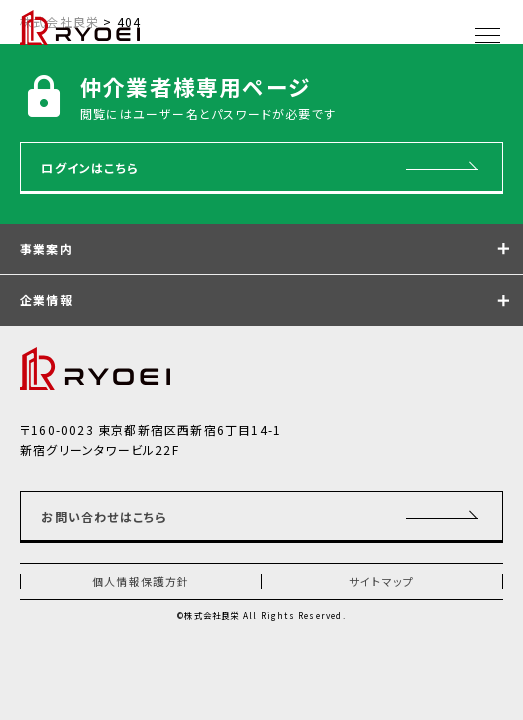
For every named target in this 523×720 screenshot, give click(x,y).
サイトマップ (381, 581)
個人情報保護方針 (141, 581)
